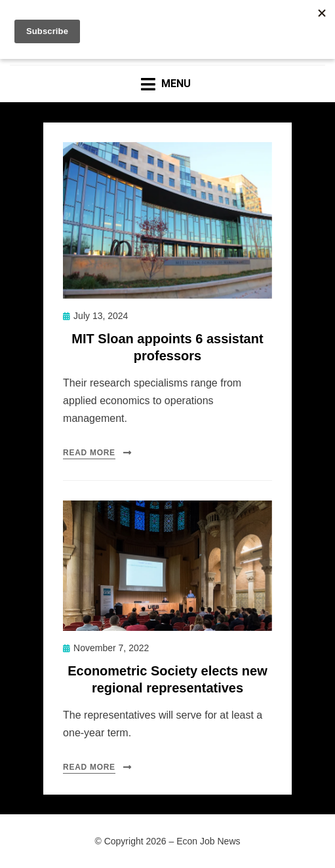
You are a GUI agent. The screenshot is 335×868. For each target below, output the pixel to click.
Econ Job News (208, 841)
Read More (89, 453)
